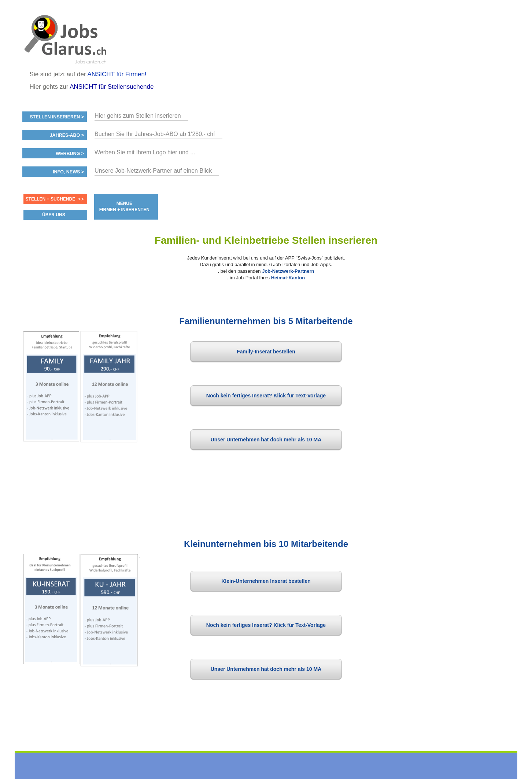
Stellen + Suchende (51, 199)
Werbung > (70, 154)
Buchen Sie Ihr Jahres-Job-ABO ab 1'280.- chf (155, 134)
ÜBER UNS (54, 215)
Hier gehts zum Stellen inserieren (138, 116)
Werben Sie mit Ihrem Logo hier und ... (145, 152)
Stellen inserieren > (57, 117)
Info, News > (68, 172)
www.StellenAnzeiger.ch (66, 38)
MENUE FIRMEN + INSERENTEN (124, 207)
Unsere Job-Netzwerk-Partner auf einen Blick (153, 171)
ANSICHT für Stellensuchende (112, 87)
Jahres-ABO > (67, 135)
